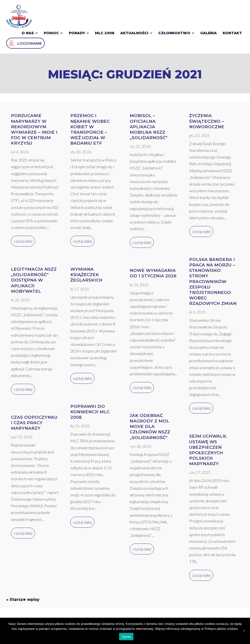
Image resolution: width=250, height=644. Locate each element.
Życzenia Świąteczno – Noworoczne (207, 125)
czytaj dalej (23, 245)
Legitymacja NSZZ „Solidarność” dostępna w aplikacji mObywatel (34, 284)
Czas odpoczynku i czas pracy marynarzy (34, 427)
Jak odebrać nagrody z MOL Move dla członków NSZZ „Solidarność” (150, 430)
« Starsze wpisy (23, 603)
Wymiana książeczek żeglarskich (86, 279)
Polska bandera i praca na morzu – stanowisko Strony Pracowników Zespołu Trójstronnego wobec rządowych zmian (213, 285)
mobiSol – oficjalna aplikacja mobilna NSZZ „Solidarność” (149, 130)
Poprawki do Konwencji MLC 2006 (90, 416)
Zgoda (126, 637)
